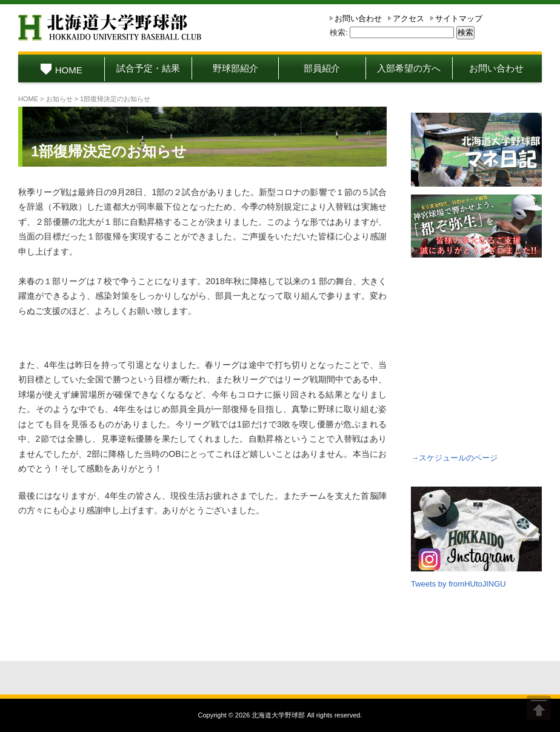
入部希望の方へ (409, 68)
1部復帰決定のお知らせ (109, 151)
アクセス (408, 18)
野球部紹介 (235, 68)
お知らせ (59, 99)
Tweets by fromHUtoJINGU (458, 584)
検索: (339, 32)
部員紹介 (322, 68)
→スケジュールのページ (454, 458)
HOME (62, 70)
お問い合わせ (358, 18)
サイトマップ (459, 18)
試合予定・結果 (148, 68)
